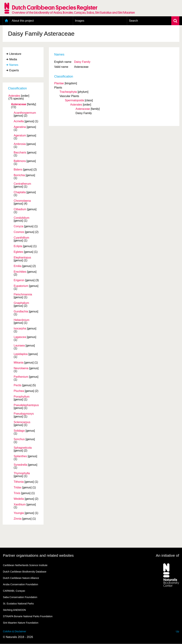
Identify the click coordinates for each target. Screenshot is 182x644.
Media (13, 59)
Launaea (19, 346)
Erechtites (20, 272)
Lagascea (20, 337)
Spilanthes (20, 456)
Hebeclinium (22, 320)
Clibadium (20, 209)
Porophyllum (22, 397)
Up (178, 631)
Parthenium (21, 377)
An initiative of (168, 555)
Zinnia (18, 519)
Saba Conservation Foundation (20, 597)
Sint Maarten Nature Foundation (21, 623)
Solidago (19, 431)
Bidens (18, 170)
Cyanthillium (21, 238)
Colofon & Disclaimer (15, 631)
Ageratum (20, 136)
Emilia (18, 266)
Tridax (18, 488)
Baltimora (20, 161)
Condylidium (22, 218)
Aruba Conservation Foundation (21, 584)
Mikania (19, 363)
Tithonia (19, 482)
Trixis (17, 493)
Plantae (59, 83)
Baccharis (20, 153)
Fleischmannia (23, 295)
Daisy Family (82, 62)
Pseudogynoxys (24, 414)
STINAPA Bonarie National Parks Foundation (28, 616)
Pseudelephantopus (26, 405)
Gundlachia (21, 312)
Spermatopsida (74, 100)
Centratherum (22, 184)
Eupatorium (21, 286)
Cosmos (19, 232)
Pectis (18, 385)
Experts (14, 70)
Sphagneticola (23, 448)
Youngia (19, 513)
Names (14, 65)
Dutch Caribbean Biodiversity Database (25, 572)
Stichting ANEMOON (14, 610)
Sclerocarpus (22, 422)
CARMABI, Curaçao (14, 591)
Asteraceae (19, 104)
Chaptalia (20, 192)
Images (79, 21)
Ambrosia (20, 144)
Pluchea (19, 391)
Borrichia (19, 175)
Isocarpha (20, 329)
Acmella (19, 121)
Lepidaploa (21, 354)
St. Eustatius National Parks (18, 604)
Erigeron (19, 280)
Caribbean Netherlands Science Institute (25, 565)
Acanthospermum (25, 113)
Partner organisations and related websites (38, 555)
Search (133, 21)
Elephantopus (22, 258)
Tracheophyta (68, 92)
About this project (23, 21)
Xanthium (20, 505)
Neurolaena (21, 368)
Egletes (18, 252)
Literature (15, 54)
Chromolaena (22, 201)
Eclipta (18, 246)
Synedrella (20, 465)
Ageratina (20, 127)
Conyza (18, 226)
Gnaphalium (21, 303)
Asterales (14, 96)
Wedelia (19, 499)
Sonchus (19, 439)
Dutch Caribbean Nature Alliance (21, 578)
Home (6, 21)
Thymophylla (22, 473)
